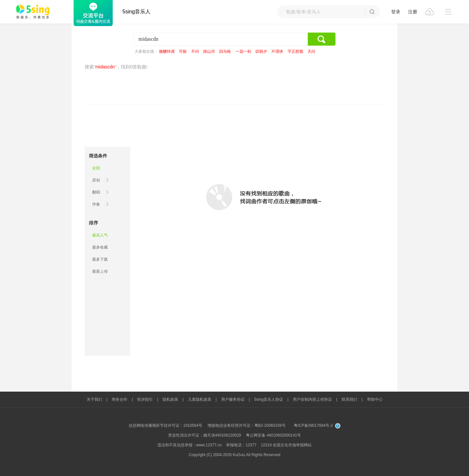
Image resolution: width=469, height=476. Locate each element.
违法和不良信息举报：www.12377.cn (190, 445)
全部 (96, 168)
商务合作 (120, 399)
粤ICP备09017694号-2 (313, 426)
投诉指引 (145, 399)
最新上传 (100, 271)
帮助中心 (375, 399)
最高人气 (100, 235)
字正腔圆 (295, 51)
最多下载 (100, 259)
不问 (195, 51)
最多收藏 (100, 247)
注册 (413, 12)
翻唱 (96, 192)
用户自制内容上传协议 (312, 399)
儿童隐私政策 (200, 399)
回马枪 (225, 51)
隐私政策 (170, 399)
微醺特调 (167, 51)
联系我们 (349, 399)
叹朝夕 (261, 51)
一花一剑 (243, 51)
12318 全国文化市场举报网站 (286, 445)
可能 (183, 51)
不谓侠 (277, 51)
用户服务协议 (233, 399)
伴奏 (96, 204)
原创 (96, 180)
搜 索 (372, 12)
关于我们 (94, 399)
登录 (396, 12)
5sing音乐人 (136, 12)
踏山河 (209, 51)
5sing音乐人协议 (269, 399)
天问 (311, 51)
